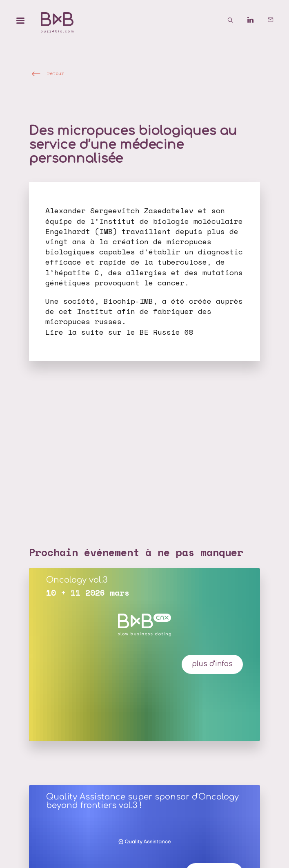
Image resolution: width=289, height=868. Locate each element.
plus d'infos (212, 664)
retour (56, 73)
